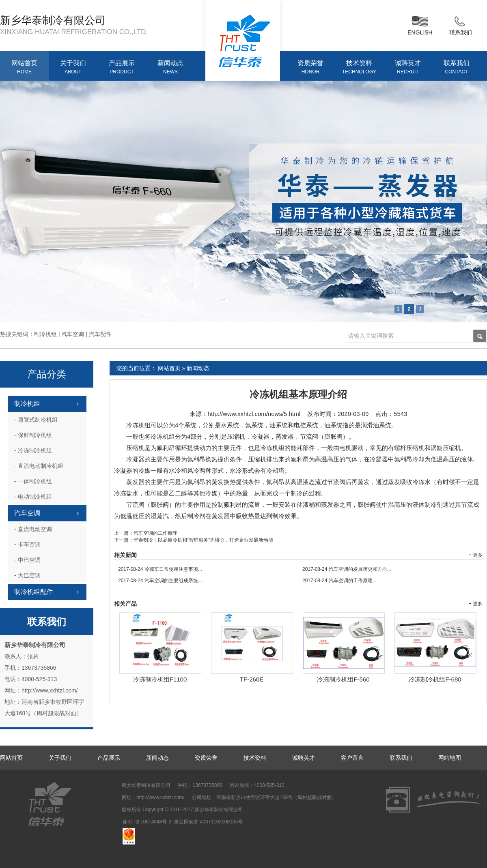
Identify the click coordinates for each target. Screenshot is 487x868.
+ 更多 (476, 555)
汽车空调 (27, 513)
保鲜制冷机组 (33, 435)
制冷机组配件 (34, 592)
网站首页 (24, 68)
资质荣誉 (310, 68)
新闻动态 (170, 68)
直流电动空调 (33, 529)
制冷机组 (27, 404)
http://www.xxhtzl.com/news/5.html (254, 414)
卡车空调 (27, 544)
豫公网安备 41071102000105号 (208, 822)
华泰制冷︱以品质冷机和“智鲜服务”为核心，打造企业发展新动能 (203, 540)
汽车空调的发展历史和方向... (347, 569)
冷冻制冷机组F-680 (435, 679)
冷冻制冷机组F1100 (160, 679)
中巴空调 (27, 560)
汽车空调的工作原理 (155, 533)
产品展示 (122, 68)
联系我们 (461, 25)
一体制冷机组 (33, 481)
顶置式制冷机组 (36, 420)
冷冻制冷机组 (33, 450)
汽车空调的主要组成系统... (160, 581)
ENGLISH (420, 25)
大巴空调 (27, 575)
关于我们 (73, 68)
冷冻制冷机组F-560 (343, 679)
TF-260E (252, 679)
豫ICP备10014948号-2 (147, 822)
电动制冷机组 (33, 497)
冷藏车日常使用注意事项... (160, 569)
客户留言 (352, 758)
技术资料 (359, 68)
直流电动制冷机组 (39, 466)
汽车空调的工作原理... (339, 581)
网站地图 (450, 758)
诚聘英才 (408, 68)
